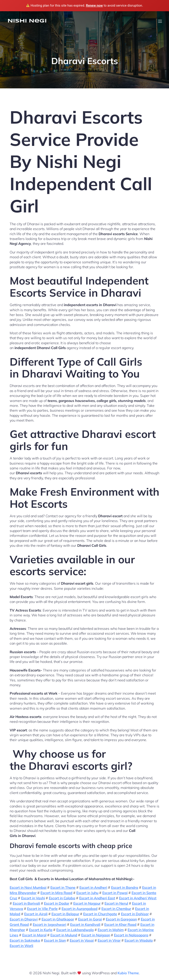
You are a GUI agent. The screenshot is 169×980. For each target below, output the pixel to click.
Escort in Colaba (62, 898)
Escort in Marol (34, 935)
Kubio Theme (128, 973)
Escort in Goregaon (121, 919)
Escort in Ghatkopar (58, 919)
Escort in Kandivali (85, 924)
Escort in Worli (21, 946)
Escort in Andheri (93, 887)
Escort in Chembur (116, 909)
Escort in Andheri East (97, 898)
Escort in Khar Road (120, 924)
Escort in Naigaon (96, 935)
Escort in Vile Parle (42, 909)
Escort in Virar (109, 940)
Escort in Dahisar (135, 914)
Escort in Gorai (90, 919)
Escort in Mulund (64, 935)
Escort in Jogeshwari (50, 924)
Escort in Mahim (111, 930)
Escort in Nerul (116, 903)
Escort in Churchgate (100, 914)
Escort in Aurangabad (80, 909)
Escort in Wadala (139, 940)
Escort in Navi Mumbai (28, 887)
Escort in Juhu (87, 893)
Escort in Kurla (41, 930)
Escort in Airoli (36, 914)
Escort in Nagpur (87, 903)
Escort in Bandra (125, 887)
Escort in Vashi (33, 898)
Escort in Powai (115, 893)
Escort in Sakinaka (25, 940)
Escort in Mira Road (56, 893)
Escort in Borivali (26, 903)
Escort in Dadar (57, 903)
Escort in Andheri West (138, 898)
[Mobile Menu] (160, 21)
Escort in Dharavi (24, 919)
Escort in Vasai (82, 940)
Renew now (94, 6)
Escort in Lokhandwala (75, 930)
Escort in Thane (63, 887)
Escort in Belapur (65, 914)
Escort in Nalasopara (131, 935)
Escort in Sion (55, 940)
